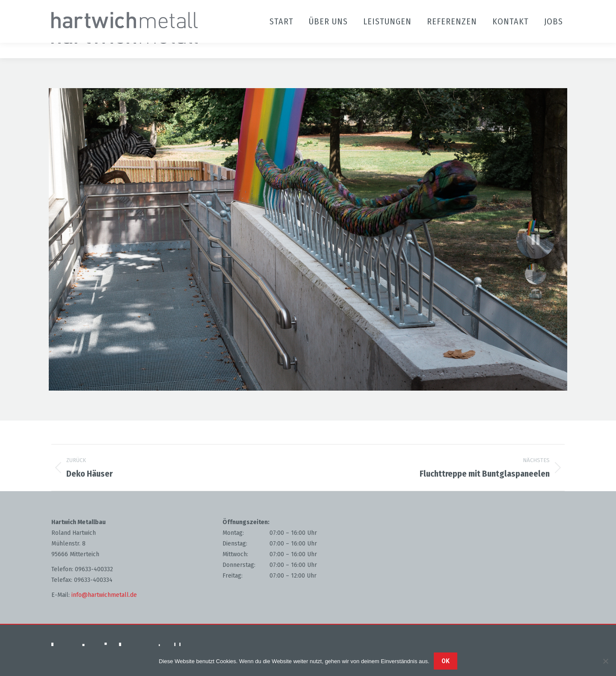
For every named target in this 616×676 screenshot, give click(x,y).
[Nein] (605, 661)
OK (446, 661)
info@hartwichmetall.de (104, 595)
